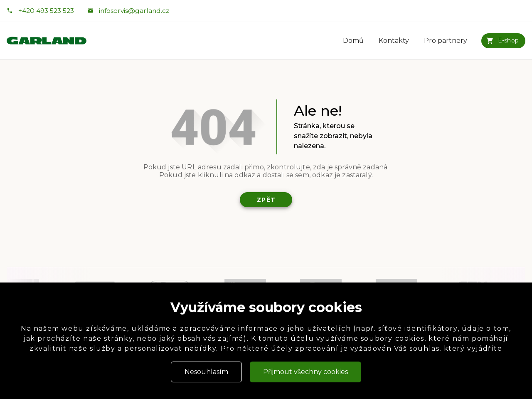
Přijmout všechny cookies (305, 372)
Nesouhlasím (206, 372)
